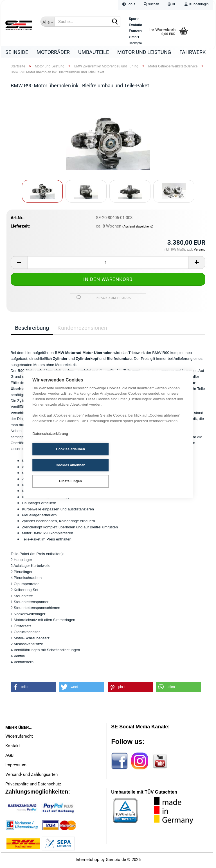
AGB (9, 757)
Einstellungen (60, 473)
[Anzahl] (108, 264)
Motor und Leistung (144, 52)
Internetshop (87, 861)
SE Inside (17, 52)
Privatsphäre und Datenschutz (33, 785)
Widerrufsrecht (19, 738)
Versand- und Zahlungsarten (31, 776)
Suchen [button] (151, 4)
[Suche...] (48, 22)
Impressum (16, 766)
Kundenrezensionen (82, 329)
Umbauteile (94, 52)
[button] (172, 5)
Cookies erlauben (60, 457)
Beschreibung (32, 329)
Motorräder (53, 52)
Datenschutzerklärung (50, 442)
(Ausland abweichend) (138, 228)
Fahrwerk (193, 52)
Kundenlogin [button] (197, 4)
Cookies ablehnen (118, 457)
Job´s (129, 4)
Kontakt (13, 747)
